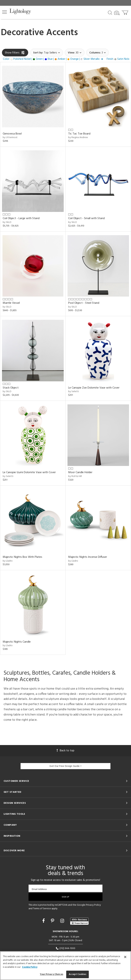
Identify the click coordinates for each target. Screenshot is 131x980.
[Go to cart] (125, 12)
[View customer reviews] (79, 921)
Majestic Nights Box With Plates (22, 557)
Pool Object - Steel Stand (84, 303)
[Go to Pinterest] (53, 921)
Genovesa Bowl (12, 134)
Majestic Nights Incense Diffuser (88, 557)
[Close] (125, 957)
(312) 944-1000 (65, 948)
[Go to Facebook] (44, 921)
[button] (5, 12)
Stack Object (11, 388)
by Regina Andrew (78, 137)
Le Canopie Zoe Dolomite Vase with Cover (94, 388)
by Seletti (74, 392)
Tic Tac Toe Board (79, 134)
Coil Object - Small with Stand (86, 218)
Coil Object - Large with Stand (21, 218)
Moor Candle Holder (80, 472)
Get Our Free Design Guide (65, 766)
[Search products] (110, 12)
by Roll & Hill (75, 476)
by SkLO (7, 222)
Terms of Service (42, 909)
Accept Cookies (77, 974)
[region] (65, 966)
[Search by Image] (117, 13)
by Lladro (8, 561)
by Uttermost (10, 137)
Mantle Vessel (11, 303)
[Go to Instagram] (63, 921)
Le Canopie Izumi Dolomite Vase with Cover (29, 472)
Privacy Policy (93, 905)
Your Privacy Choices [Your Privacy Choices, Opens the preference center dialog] (52, 974)
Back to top (65, 751)
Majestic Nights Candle (17, 642)
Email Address (39, 889)
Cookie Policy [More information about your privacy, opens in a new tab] (30, 967)
